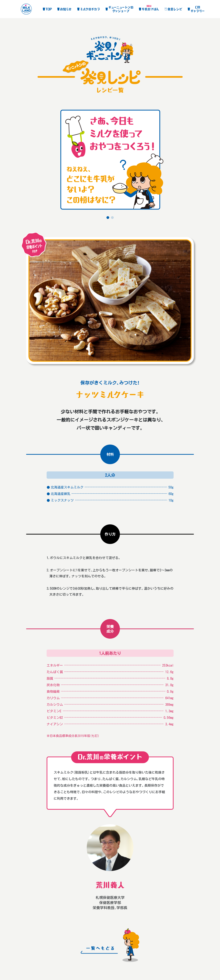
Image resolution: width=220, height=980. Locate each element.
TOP (49, 9)
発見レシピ (175, 9)
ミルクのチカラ (90, 9)
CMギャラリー (198, 9)
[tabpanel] (110, 161)
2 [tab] (112, 219)
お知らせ (66, 9)
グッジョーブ (121, 9)
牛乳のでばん (150, 9)
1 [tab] (108, 219)
